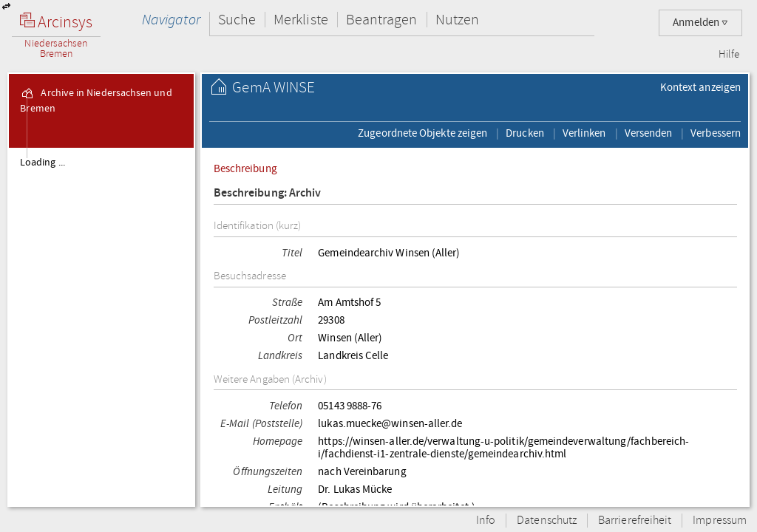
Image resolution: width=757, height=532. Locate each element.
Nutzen (457, 20)
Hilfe (729, 55)
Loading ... (43, 163)
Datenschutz (547, 521)
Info (486, 521)
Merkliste (301, 20)
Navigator (171, 20)
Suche (237, 20)
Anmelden (700, 23)
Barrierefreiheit (635, 521)
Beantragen (382, 20)
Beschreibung (245, 168)
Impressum (720, 521)
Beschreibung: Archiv (268, 193)
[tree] (101, 327)
